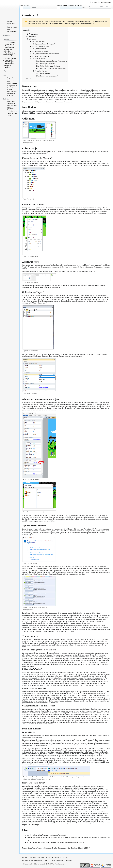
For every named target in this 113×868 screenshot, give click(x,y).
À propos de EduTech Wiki (46, 864)
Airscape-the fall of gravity (65, 97)
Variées (8, 67)
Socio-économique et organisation (10, 59)
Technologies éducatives (9, 64)
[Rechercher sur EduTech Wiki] (100, 7)
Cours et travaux (11, 42)
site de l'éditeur (27, 574)
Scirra (40, 835)
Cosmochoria (28, 99)
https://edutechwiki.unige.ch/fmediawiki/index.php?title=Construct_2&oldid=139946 (61, 848)
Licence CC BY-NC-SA (51, 860)
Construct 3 (67, 102)
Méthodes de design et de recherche (9, 49)
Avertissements (60, 864)
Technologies (10, 62)
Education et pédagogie (8, 45)
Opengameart (36, 842)
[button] (4, 42)
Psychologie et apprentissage (9, 54)
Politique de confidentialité (29, 864)
